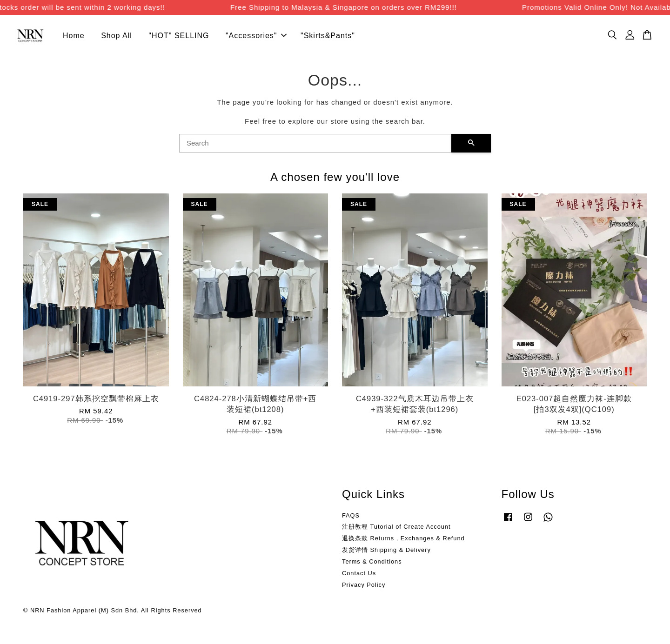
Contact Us (359, 573)
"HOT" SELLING (179, 36)
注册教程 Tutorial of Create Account (396, 527)
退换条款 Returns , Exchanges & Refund (403, 538)
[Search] (315, 143)
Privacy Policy (364, 585)
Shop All (117, 36)
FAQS (351, 515)
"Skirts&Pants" (328, 36)
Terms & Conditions (372, 561)
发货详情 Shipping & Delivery (386, 550)
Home (74, 36)
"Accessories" (256, 36)
